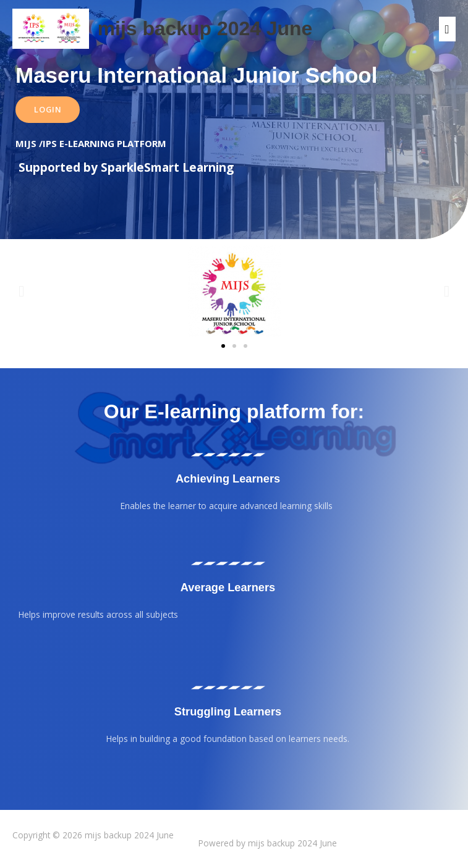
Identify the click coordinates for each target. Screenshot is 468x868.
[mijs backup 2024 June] (51, 29)
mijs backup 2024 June (205, 28)
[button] (21, 291)
